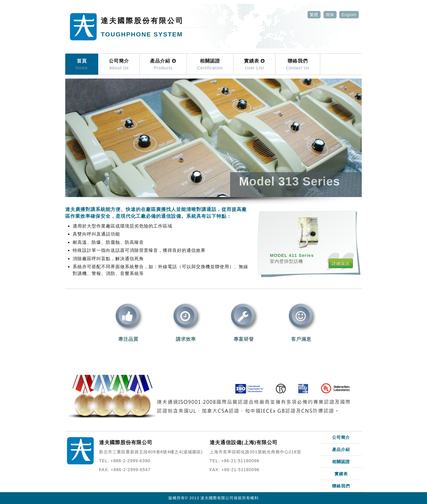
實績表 (254, 65)
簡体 (330, 15)
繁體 (314, 15)
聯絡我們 (298, 65)
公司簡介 (119, 65)
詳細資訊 (341, 263)
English (349, 15)
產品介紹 (163, 65)
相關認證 (210, 65)
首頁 (82, 65)
